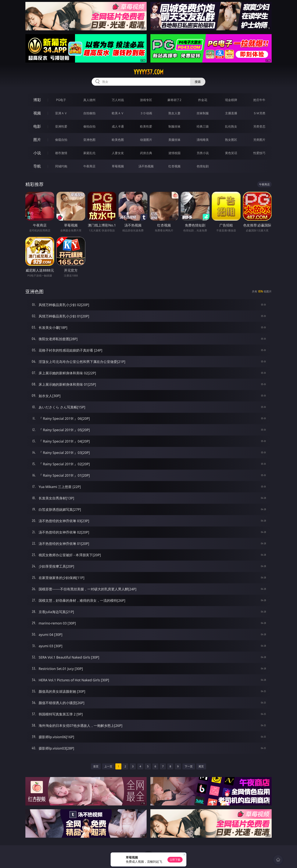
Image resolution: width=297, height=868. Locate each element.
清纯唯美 (203, 140)
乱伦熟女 (231, 126)
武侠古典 (146, 153)
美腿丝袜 (174, 140)
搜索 (198, 82)
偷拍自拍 (89, 126)
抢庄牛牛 (259, 100)
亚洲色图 (89, 140)
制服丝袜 (174, 126)
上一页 (108, 766)
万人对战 (118, 100)
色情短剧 (203, 166)
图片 (37, 140)
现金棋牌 (231, 100)
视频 (37, 113)
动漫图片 (146, 140)
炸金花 (203, 100)
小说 (37, 153)
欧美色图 (118, 140)
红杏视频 (174, 166)
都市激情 (61, 153)
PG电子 (61, 100)
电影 (37, 126)
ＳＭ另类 (259, 113)
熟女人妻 (174, 113)
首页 (96, 766)
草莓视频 (118, 166)
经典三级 (203, 126)
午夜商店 (89, 166)
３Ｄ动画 (146, 113)
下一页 (189, 766)
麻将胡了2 (174, 100)
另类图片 (259, 140)
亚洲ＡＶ (61, 113)
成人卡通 (118, 126)
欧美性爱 (146, 126)
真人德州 (89, 100)
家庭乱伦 (89, 153)
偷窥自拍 (61, 140)
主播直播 (231, 113)
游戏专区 (146, 100)
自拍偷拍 (89, 113)
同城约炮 (61, 166)
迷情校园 (174, 153)
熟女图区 (231, 140)
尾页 (201, 766)
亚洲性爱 (61, 126)
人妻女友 (118, 153)
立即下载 (175, 860)
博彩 (37, 100)
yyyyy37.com (149, 72)
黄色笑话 (231, 153)
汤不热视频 (146, 166)
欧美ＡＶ (118, 113)
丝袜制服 (203, 113)
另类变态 (259, 126)
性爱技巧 (259, 153)
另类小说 (203, 153)
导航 (37, 166)
